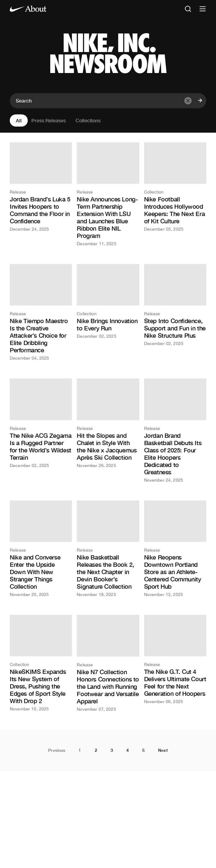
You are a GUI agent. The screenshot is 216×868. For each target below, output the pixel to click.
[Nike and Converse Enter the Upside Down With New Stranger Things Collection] (41, 549)
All (19, 120)
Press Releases (49, 120)
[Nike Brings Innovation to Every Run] (108, 301)
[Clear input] (188, 101)
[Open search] (188, 9)
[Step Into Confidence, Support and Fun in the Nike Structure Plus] (175, 305)
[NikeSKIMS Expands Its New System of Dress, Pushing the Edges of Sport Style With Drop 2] (41, 663)
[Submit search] (200, 101)
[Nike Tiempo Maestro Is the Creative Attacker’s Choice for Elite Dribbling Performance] (41, 312)
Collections (88, 120)
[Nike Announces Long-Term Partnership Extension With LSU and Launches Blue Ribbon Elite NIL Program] (108, 194)
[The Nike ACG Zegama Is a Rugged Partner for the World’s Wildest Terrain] (41, 423)
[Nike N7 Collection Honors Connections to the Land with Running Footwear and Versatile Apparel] (108, 663)
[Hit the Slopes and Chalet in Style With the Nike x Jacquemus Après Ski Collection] (108, 423)
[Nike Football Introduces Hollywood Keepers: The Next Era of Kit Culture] (175, 187)
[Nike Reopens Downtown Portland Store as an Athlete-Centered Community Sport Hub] (175, 549)
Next (163, 750)
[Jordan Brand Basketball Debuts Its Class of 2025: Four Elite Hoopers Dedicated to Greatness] (175, 430)
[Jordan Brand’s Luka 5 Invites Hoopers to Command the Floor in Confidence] (41, 187)
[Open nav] (203, 9)
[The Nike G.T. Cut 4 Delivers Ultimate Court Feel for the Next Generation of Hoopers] (175, 659)
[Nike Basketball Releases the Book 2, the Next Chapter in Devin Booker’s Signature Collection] (108, 549)
